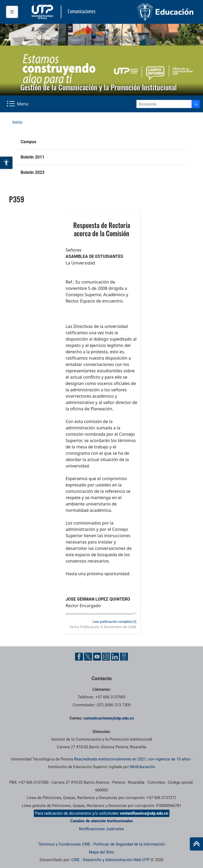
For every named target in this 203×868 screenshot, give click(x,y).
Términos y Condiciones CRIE (64, 844)
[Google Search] (164, 104)
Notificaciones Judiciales (101, 829)
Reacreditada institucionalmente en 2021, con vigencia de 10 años (132, 759)
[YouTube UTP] (97, 657)
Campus (28, 142)
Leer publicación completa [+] (114, 622)
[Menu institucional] (12, 12)
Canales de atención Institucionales (102, 821)
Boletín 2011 (33, 157)
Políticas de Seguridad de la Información (129, 844)
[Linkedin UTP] (115, 657)
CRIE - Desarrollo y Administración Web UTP (110, 860)
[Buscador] (196, 104)
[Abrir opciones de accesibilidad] (6, 163)
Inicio (17, 122)
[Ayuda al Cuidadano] (124, 657)
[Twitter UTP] (88, 657)
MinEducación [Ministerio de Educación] (143, 767)
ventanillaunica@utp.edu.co (144, 813)
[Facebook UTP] (79, 657)
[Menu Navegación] (18, 104)
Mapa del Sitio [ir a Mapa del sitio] (101, 852)
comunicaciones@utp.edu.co (109, 718)
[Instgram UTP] (106, 657)
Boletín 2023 (33, 172)
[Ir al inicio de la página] (196, 844)
